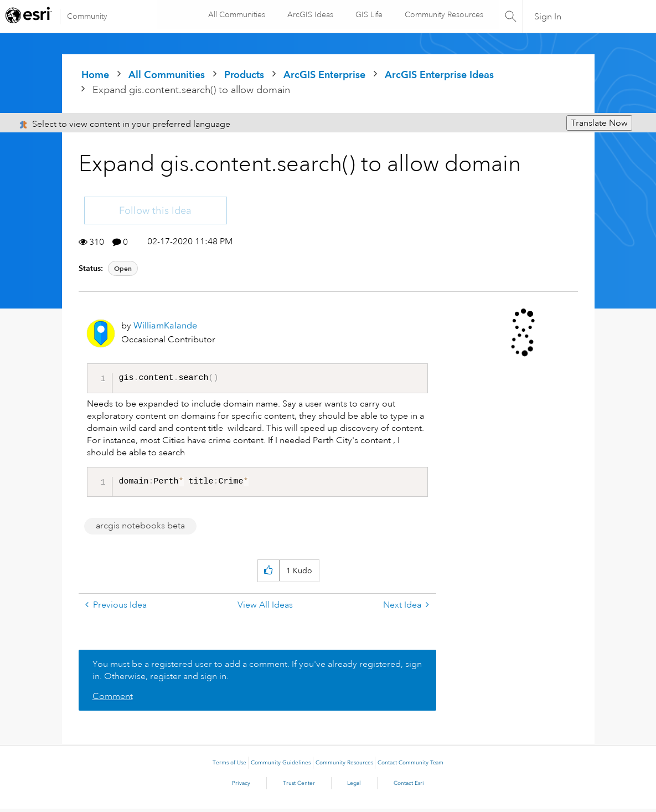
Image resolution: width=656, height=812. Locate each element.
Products (244, 74)
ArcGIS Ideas (310, 14)
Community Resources (443, 14)
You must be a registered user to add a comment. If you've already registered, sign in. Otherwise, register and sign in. (257, 674)
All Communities (236, 14)
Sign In (548, 17)
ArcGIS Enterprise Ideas (439, 74)
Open (123, 268)
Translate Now (599, 123)
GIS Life (368, 14)
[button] (268, 574)
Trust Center (299, 787)
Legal (354, 787)
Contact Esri (409, 787)
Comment (113, 700)
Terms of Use (229, 766)
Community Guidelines (281, 766)
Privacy (241, 787)
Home (95, 74)
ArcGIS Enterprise (324, 74)
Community (87, 16)
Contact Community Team (410, 766)
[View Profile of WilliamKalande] (165, 325)
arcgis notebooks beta (140, 529)
